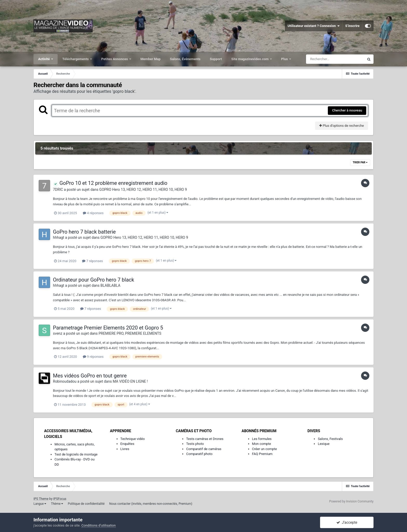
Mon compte (262, 444)
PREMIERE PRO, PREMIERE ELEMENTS (130, 333)
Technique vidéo (133, 439)
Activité (44, 59)
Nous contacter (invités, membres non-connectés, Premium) (151, 504)
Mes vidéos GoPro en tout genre (90, 376)
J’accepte (347, 522)
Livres (125, 449)
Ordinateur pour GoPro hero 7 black (94, 280)
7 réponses (92, 261)
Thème (57, 504)
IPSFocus (60, 499)
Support (216, 59)
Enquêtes (127, 444)
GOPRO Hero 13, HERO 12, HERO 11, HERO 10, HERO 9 (143, 190)
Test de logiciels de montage (76, 454)
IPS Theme (41, 499)
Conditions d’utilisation (99, 525)
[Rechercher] (335, 59)
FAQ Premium (262, 454)
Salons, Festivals (330, 439)
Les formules (262, 439)
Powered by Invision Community (351, 501)
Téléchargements (76, 59)
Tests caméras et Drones (205, 439)
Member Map (151, 59)
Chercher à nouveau (347, 110)
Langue (40, 504)
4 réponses (93, 213)
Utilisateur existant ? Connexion (314, 26)
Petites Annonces (115, 59)
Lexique (324, 444)
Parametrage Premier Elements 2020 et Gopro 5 (108, 328)
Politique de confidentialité (86, 504)
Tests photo (195, 444)
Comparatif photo (199, 454)
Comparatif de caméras (204, 449)
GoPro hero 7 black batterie (84, 232)
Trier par (360, 162)
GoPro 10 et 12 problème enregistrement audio (110, 183)
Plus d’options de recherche (342, 126)
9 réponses (93, 357)
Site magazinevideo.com (250, 59)
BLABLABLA (110, 285)
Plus (285, 59)
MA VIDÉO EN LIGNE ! (130, 381)
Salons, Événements (185, 59)
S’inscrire (352, 26)
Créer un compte (264, 449)
